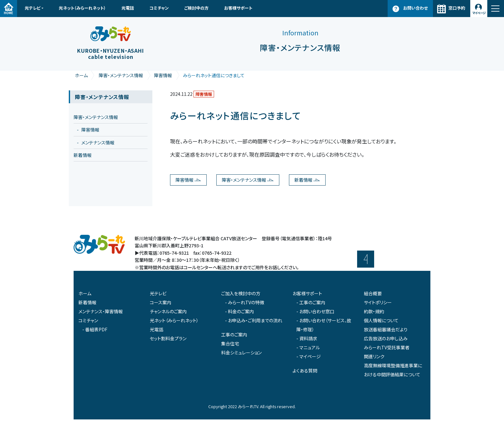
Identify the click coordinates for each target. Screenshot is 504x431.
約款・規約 (374, 311)
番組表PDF (96, 329)
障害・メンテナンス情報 (121, 75)
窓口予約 (457, 8)
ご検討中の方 (196, 8)
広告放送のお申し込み (386, 338)
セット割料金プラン (168, 338)
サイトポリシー (378, 302)
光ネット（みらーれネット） (82, 8)
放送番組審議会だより (386, 329)
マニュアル (310, 347)
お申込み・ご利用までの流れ (255, 320)
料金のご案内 (241, 311)
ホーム (81, 75)
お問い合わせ (415, 8)
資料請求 (308, 338)
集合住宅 (230, 344)
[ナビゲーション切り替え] (496, 9)
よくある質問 (305, 371)
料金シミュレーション (241, 353)
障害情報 (163, 75)
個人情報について (381, 320)
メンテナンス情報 (98, 142)
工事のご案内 (234, 335)
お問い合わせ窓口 (317, 311)
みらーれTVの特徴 (246, 302)
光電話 (128, 8)
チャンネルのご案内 (168, 311)
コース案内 (161, 302)
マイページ (479, 13)
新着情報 (303, 180)
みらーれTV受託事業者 (387, 347)
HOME (9, 13)
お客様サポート (238, 8)
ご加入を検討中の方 (241, 293)
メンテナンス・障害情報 (101, 311)
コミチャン (159, 8)
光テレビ (33, 8)
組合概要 (373, 293)
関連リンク (374, 356)
